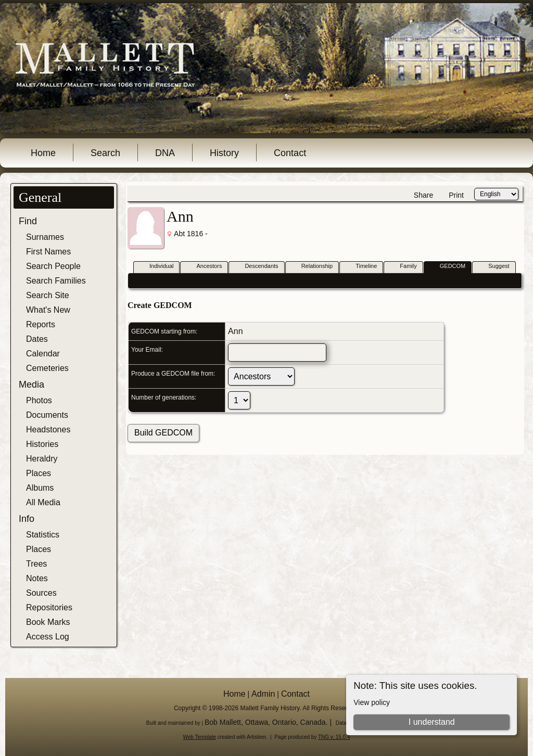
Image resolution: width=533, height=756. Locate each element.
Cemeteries (47, 368)
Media (31, 385)
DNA (165, 153)
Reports (41, 324)
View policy (372, 702)
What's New (48, 310)
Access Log (48, 637)
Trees (36, 564)
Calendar (43, 354)
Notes (37, 578)
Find (28, 221)
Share (423, 195)
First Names (48, 252)
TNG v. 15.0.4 (334, 737)
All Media (43, 502)
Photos (39, 400)
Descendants (257, 267)
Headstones (48, 430)
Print (456, 195)
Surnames (45, 237)
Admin (263, 694)
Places (39, 473)
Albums (40, 488)
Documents (47, 415)
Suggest (494, 267)
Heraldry (42, 459)
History (224, 153)
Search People (53, 266)
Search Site (48, 295)
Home (43, 153)
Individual (157, 267)
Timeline (361, 267)
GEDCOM (448, 267)
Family (403, 267)
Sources (41, 593)
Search (105, 153)
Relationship (313, 267)
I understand (432, 722)
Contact (290, 153)
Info (27, 519)
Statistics (43, 535)
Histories (42, 444)
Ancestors (204, 267)
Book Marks (48, 622)
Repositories (49, 607)
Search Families (56, 281)
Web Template (200, 737)
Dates (37, 339)
